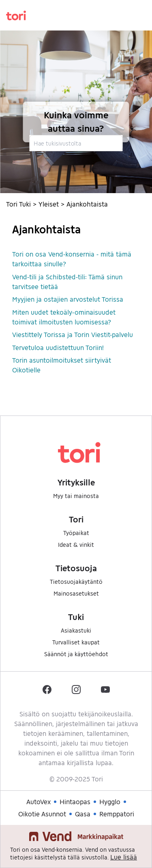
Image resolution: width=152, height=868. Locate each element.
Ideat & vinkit (76, 545)
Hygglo (110, 802)
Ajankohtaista (87, 204)
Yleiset (49, 204)
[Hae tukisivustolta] (76, 143)
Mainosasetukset (76, 593)
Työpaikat (76, 533)
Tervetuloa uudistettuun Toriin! (58, 347)
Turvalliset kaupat (76, 642)
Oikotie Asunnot (42, 814)
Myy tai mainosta (76, 496)
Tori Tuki (18, 204)
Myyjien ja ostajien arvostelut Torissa (68, 299)
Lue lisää (124, 857)
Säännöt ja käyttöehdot (76, 654)
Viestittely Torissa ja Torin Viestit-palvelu (73, 334)
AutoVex (39, 802)
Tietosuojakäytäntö (76, 582)
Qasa (83, 814)
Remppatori (117, 814)
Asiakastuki (76, 630)
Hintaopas (75, 802)
